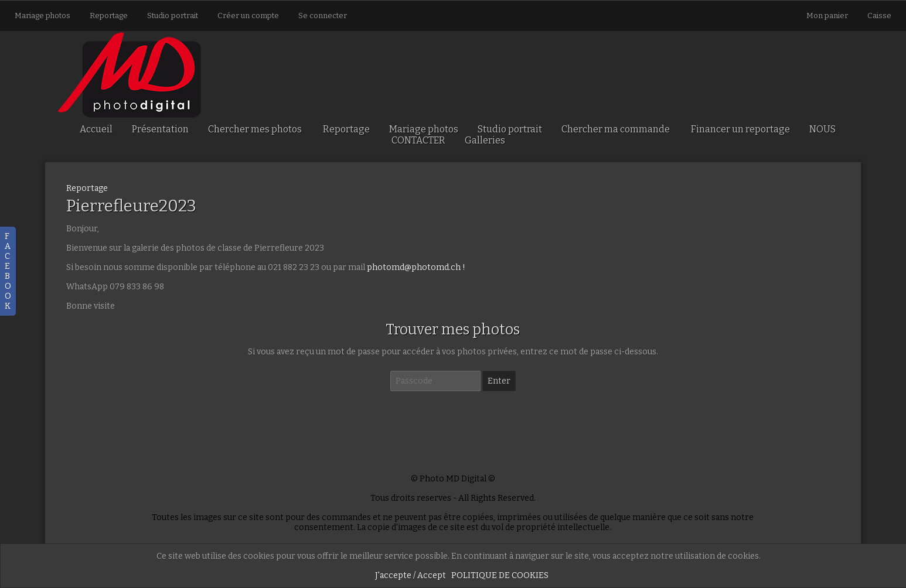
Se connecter (323, 16)
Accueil (96, 129)
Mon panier (828, 16)
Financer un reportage (740, 129)
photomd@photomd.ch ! (416, 267)
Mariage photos (42, 16)
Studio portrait (173, 16)
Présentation (160, 129)
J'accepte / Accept (411, 575)
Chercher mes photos (255, 129)
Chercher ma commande (616, 129)
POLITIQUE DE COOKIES (500, 575)
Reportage (109, 16)
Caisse (879, 16)
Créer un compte (248, 16)
